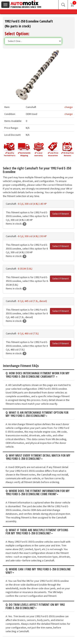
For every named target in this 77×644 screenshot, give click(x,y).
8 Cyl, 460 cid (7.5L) (28, 334)
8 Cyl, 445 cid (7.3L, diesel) (32, 301)
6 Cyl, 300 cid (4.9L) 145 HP (32, 204)
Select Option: (17, 33)
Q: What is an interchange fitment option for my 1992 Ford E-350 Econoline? (37, 414)
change (69, 107)
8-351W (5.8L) (25, 269)
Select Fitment (61, 214)
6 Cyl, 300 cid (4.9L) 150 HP (32, 236)
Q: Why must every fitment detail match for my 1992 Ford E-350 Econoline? (38, 457)
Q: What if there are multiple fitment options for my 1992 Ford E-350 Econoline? (37, 532)
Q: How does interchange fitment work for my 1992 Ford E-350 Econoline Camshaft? (37, 375)
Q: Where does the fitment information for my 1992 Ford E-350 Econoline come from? (38, 493)
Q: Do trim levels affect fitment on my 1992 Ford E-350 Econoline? (35, 606)
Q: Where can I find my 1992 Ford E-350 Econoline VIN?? (38, 571)
